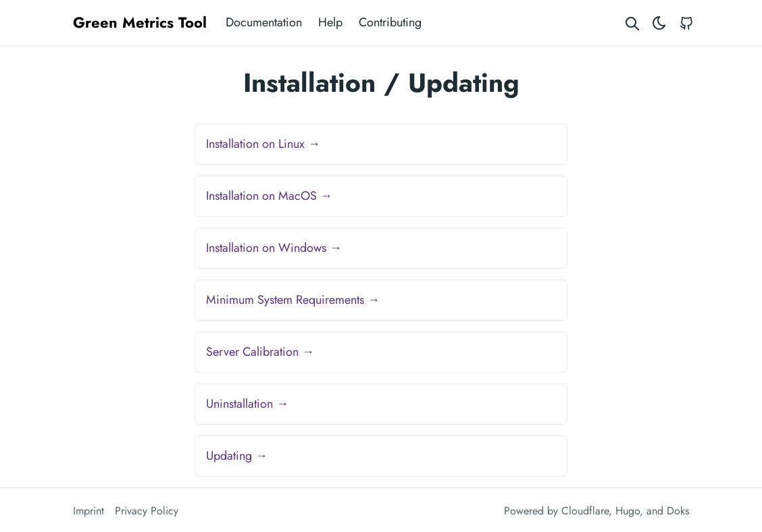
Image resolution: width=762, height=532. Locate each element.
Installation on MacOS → (269, 196)
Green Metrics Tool (140, 22)
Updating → (237, 456)
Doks (678, 511)
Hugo (628, 511)
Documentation (264, 22)
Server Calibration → (260, 352)
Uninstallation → (247, 404)
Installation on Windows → (274, 248)
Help (330, 22)
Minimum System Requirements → (293, 300)
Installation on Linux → (263, 144)
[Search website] (632, 23)
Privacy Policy (147, 511)
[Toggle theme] (659, 23)
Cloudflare (585, 511)
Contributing (390, 22)
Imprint (88, 511)
